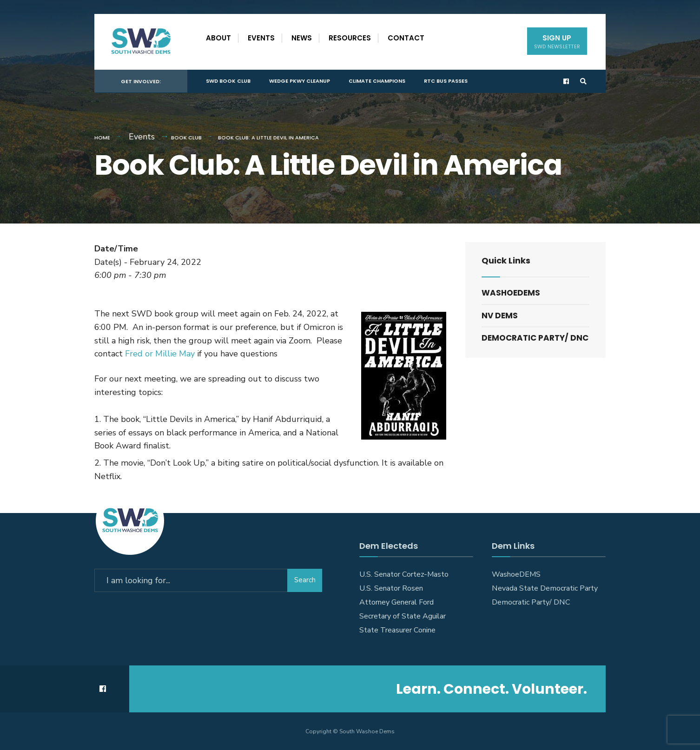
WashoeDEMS (511, 293)
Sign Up (557, 42)
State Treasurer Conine (397, 630)
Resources (350, 38)
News (302, 38)
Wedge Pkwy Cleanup (300, 81)
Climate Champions (377, 81)
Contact (406, 38)
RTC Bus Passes (446, 81)
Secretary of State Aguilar (403, 616)
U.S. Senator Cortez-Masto (404, 574)
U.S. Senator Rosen (391, 588)
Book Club (186, 138)
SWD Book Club (228, 81)
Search (305, 580)
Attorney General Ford (396, 602)
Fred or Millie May (160, 354)
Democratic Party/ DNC (535, 338)
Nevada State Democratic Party (545, 588)
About (218, 38)
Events (261, 38)
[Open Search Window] (583, 82)
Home (102, 138)
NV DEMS (500, 316)
